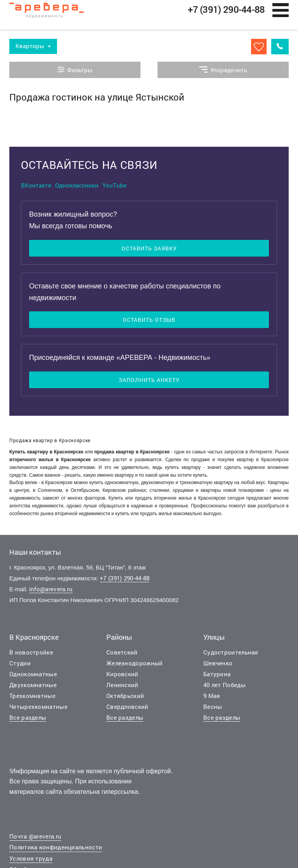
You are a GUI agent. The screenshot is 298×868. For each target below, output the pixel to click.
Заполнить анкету (149, 383)
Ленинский (122, 688)
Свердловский (127, 710)
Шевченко (218, 666)
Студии (20, 666)
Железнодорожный (135, 666)
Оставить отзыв (149, 323)
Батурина (217, 677)
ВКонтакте (36, 188)
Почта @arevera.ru (35, 839)
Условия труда (31, 861)
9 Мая (212, 699)
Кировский (122, 677)
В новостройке (31, 655)
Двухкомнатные (33, 688)
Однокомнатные (33, 677)
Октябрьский (125, 699)
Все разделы (28, 720)
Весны (213, 710)
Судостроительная (231, 655)
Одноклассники (77, 188)
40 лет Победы (224, 688)
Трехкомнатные (32, 699)
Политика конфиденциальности (56, 851)
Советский (122, 655)
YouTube (114, 188)
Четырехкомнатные (38, 710)
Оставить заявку (149, 251)
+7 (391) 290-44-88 (125, 582)
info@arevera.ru (51, 592)
